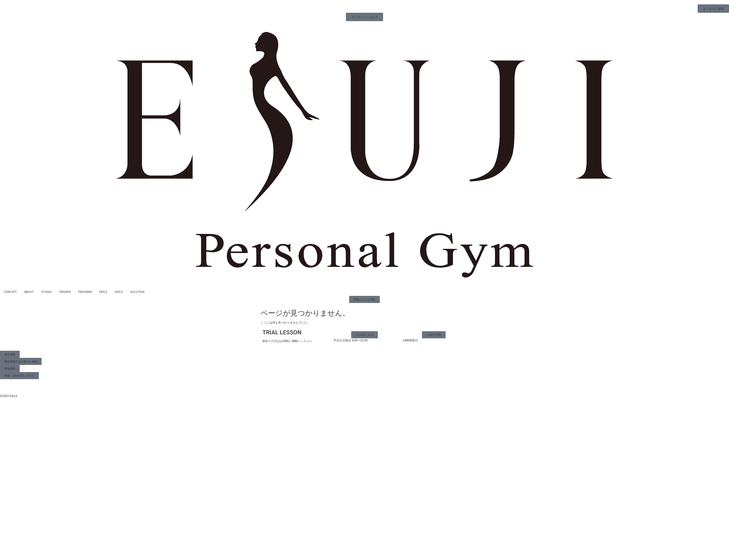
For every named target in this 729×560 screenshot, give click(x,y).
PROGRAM (85, 292)
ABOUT (29, 292)
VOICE (119, 292)
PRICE (103, 292)
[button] (434, 335)
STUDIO (46, 292)
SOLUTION (137, 292)
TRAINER (65, 292)
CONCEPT (10, 292)
